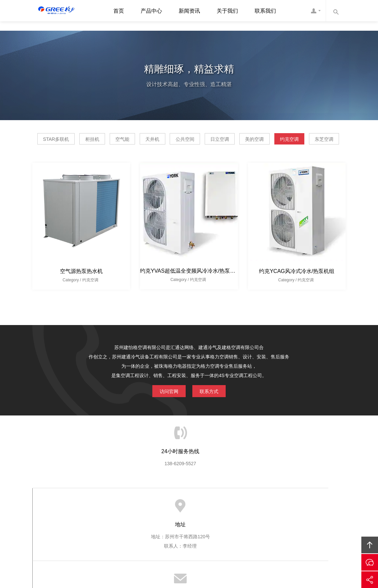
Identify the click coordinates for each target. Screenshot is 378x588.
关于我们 (227, 11)
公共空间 (229, 138)
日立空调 (273, 138)
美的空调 (317, 138)
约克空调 (166, 155)
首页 (119, 11)
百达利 (216, 563)
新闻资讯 (189, 11)
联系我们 (265, 11)
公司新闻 (201, 522)
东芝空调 (210, 155)
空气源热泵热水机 (81, 287)
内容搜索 (336, 11)
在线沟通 (370, 562)
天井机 (187, 138)
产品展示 (174, 522)
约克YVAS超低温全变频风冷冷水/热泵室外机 (193, 287)
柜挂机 (109, 138)
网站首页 (119, 522)
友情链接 (258, 522)
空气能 (148, 138)
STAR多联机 (63, 138)
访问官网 (164, 406)
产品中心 (151, 11)
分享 (370, 580)
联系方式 (214, 406)
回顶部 (370, 545)
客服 (316, 11)
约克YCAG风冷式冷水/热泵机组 (297, 287)
